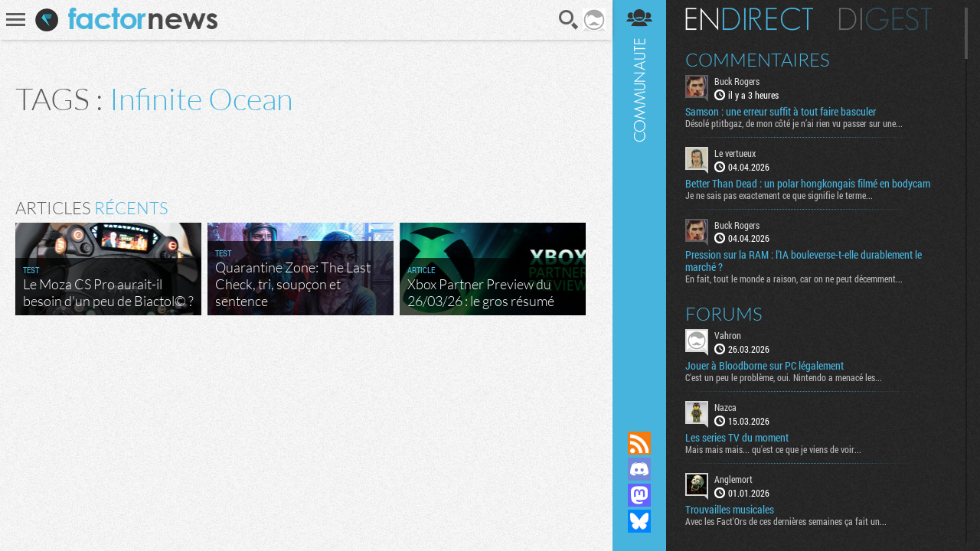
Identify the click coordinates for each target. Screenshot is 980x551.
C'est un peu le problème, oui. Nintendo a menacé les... (784, 377)
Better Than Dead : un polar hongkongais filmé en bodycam (808, 184)
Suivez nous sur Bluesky (639, 521)
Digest (885, 19)
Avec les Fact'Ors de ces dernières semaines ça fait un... (786, 521)
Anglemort (733, 479)
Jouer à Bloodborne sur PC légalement (764, 366)
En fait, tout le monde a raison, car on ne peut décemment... (794, 279)
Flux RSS (639, 443)
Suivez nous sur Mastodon (639, 495)
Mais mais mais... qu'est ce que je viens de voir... (773, 449)
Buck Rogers (737, 81)
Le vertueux (735, 153)
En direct (749, 19)
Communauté (639, 201)
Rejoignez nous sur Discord (639, 469)
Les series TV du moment (737, 438)
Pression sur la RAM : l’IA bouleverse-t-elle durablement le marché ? (804, 261)
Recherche (569, 20)
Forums (724, 314)
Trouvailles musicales (730, 510)
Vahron (728, 335)
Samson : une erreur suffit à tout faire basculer (781, 112)
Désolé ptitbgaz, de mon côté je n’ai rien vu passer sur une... (794, 123)
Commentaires (758, 60)
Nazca (725, 407)
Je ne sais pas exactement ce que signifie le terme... (779, 195)
